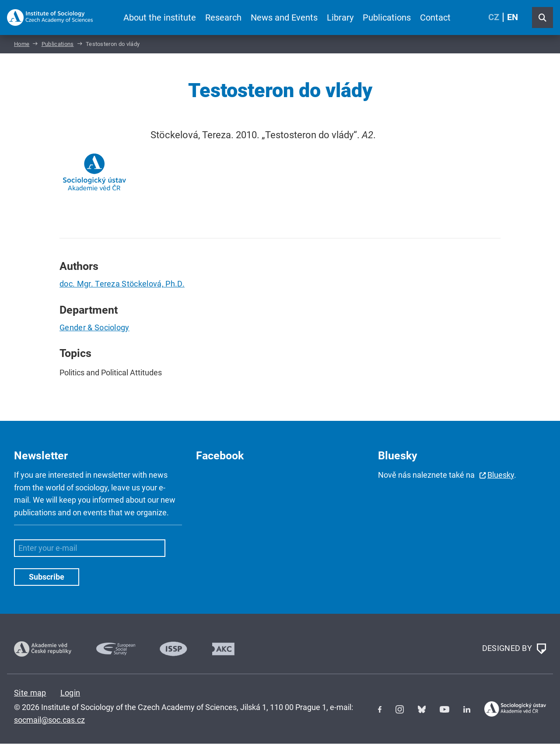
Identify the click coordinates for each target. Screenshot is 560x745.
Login (70, 694)
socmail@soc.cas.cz (49, 721)
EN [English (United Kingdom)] (513, 17)
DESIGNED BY (514, 650)
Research (223, 17)
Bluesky (501, 476)
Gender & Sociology (94, 329)
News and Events (284, 17)
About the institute (160, 17)
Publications (387, 17)
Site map (30, 694)
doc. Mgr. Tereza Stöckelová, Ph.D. (122, 285)
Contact (435, 17)
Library (340, 17)
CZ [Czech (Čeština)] (494, 17)
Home (22, 45)
